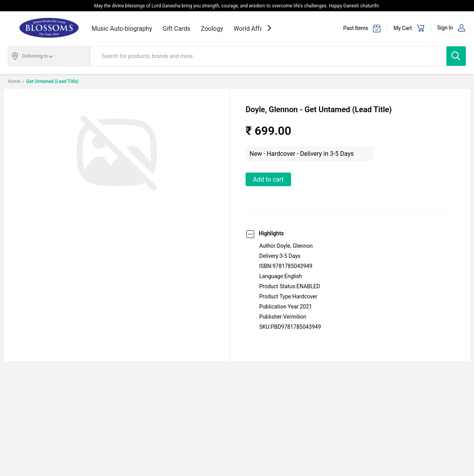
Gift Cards (176, 29)
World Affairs (252, 29)
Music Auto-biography (122, 29)
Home (14, 81)
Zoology (212, 29)
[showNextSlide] (269, 28)
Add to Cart (268, 179)
